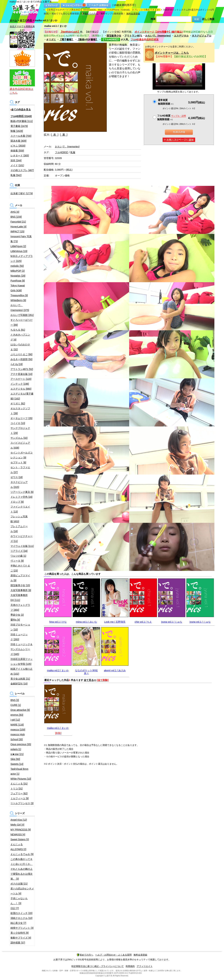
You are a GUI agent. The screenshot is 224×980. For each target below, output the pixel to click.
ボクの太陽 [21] (19, 884)
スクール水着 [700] (21, 136)
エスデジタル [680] (21, 389)
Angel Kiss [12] (19, 820)
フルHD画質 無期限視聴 (171, 117)
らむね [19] (17, 364)
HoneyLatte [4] (18, 227)
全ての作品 (26, 20)
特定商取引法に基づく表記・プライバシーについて (98, 966)
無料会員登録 (133, 14)
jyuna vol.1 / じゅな (172, 622)
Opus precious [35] (21, 744)
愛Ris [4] (15, 620)
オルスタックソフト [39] (20, 411)
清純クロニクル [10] (21, 918)
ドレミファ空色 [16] (21, 497)
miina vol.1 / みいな (86, 622)
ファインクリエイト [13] (20, 509)
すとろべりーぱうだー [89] (22, 322)
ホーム (13, 20)
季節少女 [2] (17, 615)
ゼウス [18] (17, 477)
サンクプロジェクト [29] (20, 431)
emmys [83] (17, 715)
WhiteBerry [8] (18, 300)
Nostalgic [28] (18, 276)
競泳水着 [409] (18, 141)
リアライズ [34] (19, 551)
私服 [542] (16, 175)
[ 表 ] (55, 135)
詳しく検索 (208, 19)
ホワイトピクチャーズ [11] (22, 539)
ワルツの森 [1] (18, 556)
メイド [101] (17, 165)
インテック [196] (20, 384)
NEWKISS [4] (18, 835)
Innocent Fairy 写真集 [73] (21, 239)
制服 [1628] (17, 131)
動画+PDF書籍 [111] (22, 121)
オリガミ (51, 39)
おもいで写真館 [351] (22, 315)
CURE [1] (16, 705)
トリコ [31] (17, 789)
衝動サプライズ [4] (21, 938)
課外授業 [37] (18, 943)
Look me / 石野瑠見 (115, 622)
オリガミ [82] (18, 403)
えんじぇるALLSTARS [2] (18, 847)
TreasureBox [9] (19, 295)
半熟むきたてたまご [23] (20, 568)
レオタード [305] (20, 155)
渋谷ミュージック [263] (19, 637)
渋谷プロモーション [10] (20, 627)
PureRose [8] (18, 281)
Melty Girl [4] (17, 825)
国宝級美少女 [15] (20, 585)
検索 (153, 19)
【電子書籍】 (66, 39)
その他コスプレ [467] (22, 170)
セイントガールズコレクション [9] (22, 455)
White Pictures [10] (21, 779)
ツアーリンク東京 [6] (22, 492)
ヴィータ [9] (17, 561)
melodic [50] (17, 266)
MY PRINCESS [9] (21, 830)
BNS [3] (15, 700)
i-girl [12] (15, 720)
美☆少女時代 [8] (20, 933)
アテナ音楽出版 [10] (21, 374)
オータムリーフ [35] (21, 418)
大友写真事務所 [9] (21, 590)
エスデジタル (181, 36)
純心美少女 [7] (18, 923)
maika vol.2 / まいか (58, 670)
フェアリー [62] (19, 793)
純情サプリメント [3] (22, 928)
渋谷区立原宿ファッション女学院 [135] (22, 661)
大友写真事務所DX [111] (19, 598)
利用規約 (130, 966)
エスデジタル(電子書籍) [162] (22, 396)
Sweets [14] (17, 764)
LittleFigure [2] (18, 246)
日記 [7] (15, 908)
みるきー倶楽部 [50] (21, 359)
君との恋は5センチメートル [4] (22, 891)
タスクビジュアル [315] (19, 485)
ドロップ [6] (17, 502)
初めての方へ (90, 14)
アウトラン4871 (133, 36)
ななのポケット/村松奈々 (86, 672)
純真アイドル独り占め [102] (22, 671)
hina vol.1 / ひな (58, 622)
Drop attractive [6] (20, 710)
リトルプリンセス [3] (22, 803)
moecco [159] (18, 730)
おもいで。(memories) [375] (20, 308)
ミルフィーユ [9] (20, 798)
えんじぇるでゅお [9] (22, 854)
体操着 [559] (17, 151)
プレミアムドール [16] (19, 529)
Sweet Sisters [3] (20, 839)
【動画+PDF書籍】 (87, 39)
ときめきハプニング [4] (20, 337)
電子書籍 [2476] (19, 126)
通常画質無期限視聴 (166, 102)
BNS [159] (16, 217)
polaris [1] (16, 749)
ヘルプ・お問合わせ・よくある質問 (113, 955)
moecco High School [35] (18, 737)
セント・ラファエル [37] (20, 470)
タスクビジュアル (202, 36)
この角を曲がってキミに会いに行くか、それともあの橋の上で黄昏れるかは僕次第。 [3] (22, 869)
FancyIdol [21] (18, 222)
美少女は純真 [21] (20, 679)
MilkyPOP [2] (18, 271)
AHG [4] (15, 212)
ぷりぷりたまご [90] (21, 354)
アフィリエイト (145, 966)
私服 (73, 152)
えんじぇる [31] (19, 784)
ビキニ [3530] (18, 146)
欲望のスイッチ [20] (21, 913)
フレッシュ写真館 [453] (19, 519)
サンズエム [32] (19, 438)
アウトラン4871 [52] (22, 369)
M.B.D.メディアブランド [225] (22, 259)
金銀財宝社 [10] (19, 684)
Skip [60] (15, 759)
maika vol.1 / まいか (58, 728)
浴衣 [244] (16, 160)
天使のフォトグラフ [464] (20, 607)
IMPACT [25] (17, 231)
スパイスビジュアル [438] (20, 445)
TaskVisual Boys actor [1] (19, 771)
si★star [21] (17, 754)
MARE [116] (17, 725)
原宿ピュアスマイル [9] (20, 578)
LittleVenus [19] (19, 251)
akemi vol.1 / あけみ (115, 670)
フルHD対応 (62, 152)
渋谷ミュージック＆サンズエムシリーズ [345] (22, 649)
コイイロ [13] (18, 423)
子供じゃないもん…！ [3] (19, 901)
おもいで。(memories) (158, 36)
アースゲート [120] (21, 379)
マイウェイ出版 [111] (22, 546)
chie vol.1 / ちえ (143, 622)
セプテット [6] (18, 462)
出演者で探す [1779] (22, 193)
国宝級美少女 (114, 36)
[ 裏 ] (64, 135)
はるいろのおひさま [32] (20, 347)
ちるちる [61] (18, 330)
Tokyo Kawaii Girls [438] (18, 288)
